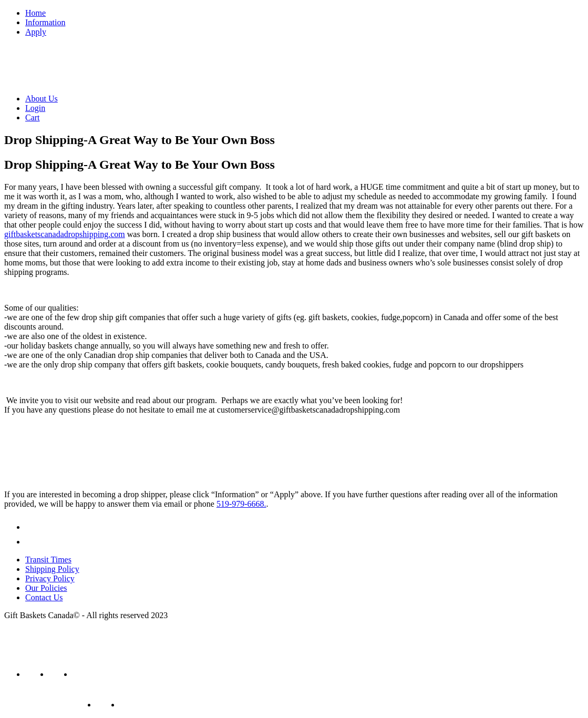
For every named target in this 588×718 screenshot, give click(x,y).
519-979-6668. (241, 504)
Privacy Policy (50, 578)
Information (45, 22)
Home (35, 13)
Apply (36, 32)
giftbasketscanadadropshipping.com (65, 234)
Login (35, 108)
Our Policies (46, 588)
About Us (42, 99)
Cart (33, 117)
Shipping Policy (52, 569)
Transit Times (48, 560)
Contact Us (44, 597)
